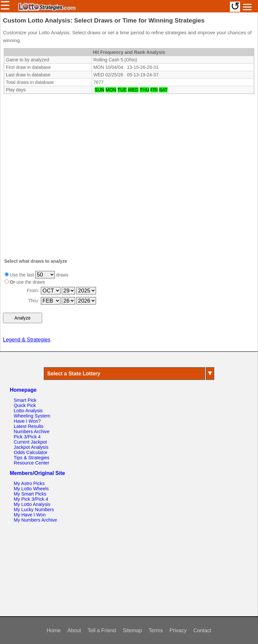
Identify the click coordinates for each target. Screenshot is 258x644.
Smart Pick (25, 400)
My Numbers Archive (35, 520)
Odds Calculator (31, 452)
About (74, 630)
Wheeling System (32, 416)
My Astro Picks (29, 483)
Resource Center (32, 463)
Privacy (178, 630)
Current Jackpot (30, 442)
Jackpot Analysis (31, 447)
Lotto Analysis (28, 411)
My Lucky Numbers (34, 510)
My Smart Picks (30, 494)
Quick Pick (25, 405)
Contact (202, 630)
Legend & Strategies (27, 340)
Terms (156, 630)
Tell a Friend (102, 630)
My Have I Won (30, 515)
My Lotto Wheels (31, 489)
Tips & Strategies (32, 458)
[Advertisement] (129, 135)
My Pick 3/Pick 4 (31, 499)
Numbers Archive (32, 432)
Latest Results (29, 426)
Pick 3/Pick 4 (27, 437)
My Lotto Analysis (32, 504)
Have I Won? (27, 421)
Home (54, 630)
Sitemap (132, 630)
